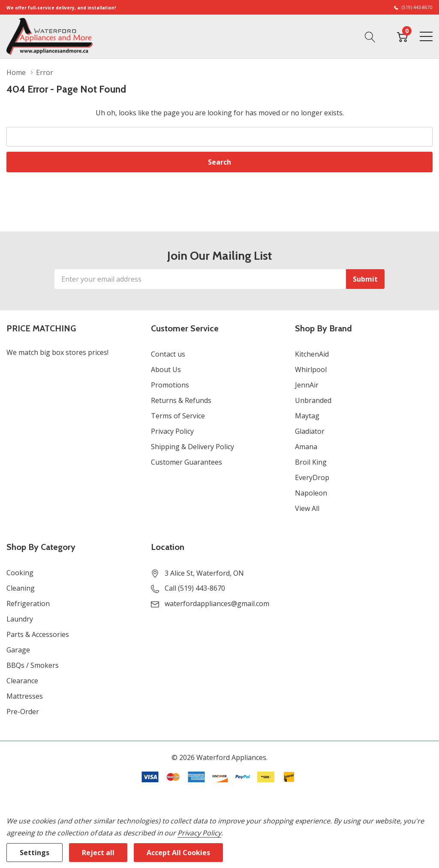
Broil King (311, 462)
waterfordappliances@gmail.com (217, 604)
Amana (306, 447)
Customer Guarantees (186, 462)
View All (307, 508)
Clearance (22, 681)
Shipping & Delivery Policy (192, 447)
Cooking (20, 573)
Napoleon (311, 493)
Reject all (98, 853)
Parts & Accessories (38, 634)
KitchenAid (312, 354)
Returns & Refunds (181, 400)
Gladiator (310, 431)
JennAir (307, 385)
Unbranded (313, 400)
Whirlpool (311, 369)
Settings (35, 853)
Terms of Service (178, 416)
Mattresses (25, 696)
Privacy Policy (172, 431)
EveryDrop (312, 478)
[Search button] (370, 36)
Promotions (170, 385)
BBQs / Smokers (33, 665)
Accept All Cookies (178, 853)
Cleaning (21, 588)
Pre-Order (23, 712)
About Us (166, 369)
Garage (18, 650)
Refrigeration (28, 604)
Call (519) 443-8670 (195, 588)
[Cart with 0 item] (402, 36)
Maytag (307, 416)
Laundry (20, 619)
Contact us (168, 354)
